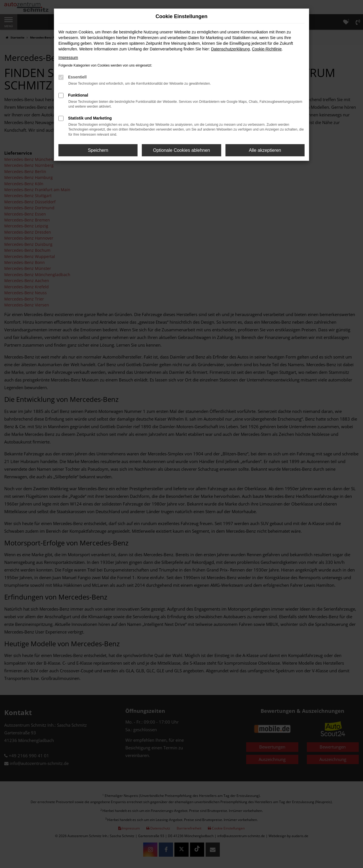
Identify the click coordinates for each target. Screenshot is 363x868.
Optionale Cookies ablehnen (181, 150)
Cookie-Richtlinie (267, 49)
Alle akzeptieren (265, 150)
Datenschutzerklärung (230, 49)
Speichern (98, 150)
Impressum (68, 57)
